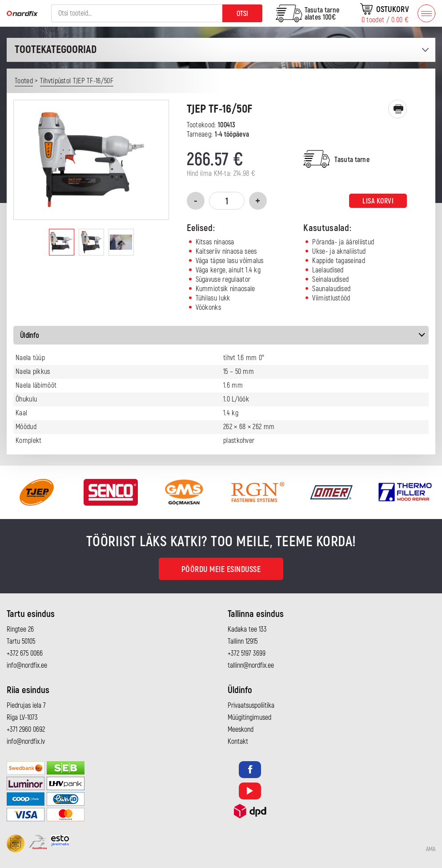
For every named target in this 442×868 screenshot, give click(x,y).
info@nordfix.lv (26, 742)
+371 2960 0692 (26, 730)
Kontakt (238, 742)
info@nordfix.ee (27, 665)
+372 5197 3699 (247, 653)
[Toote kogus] (227, 201)
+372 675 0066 (25, 653)
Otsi (242, 14)
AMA (431, 849)
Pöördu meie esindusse (221, 570)
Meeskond (241, 730)
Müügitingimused (249, 718)
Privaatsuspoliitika (251, 706)
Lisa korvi (378, 201)
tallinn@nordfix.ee (251, 665)
